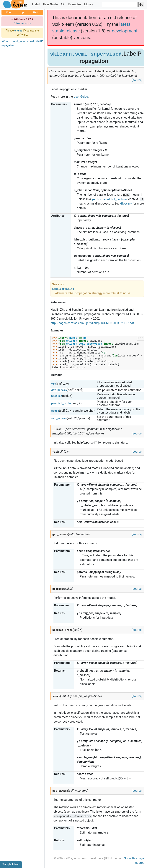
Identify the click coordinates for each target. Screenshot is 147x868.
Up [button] (22, 12)
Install (36, 4)
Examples (75, 4)
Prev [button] (9, 12)
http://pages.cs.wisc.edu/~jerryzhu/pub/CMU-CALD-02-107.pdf (92, 323)
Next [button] (36, 12)
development (125, 31)
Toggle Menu (11, 864)
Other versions (22, 23)
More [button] (88, 4)
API (63, 4)
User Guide (50, 4)
